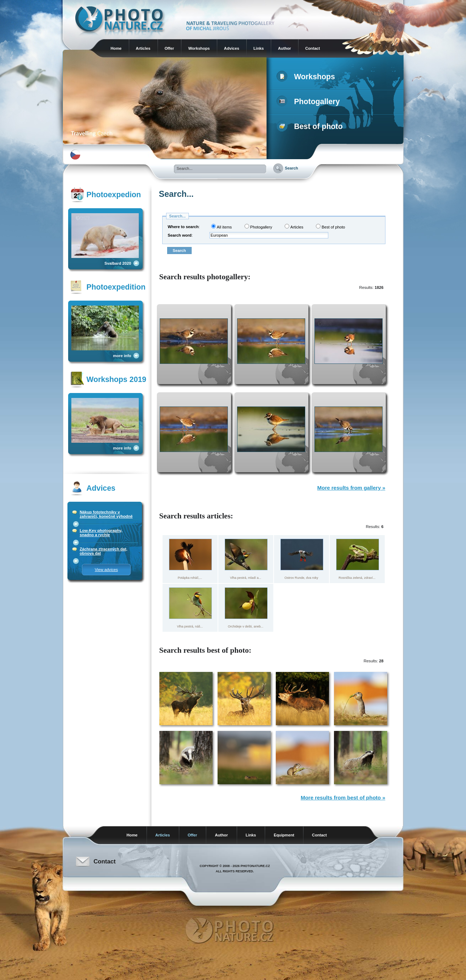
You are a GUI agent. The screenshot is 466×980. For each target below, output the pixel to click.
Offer (169, 48)
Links (259, 48)
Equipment (284, 835)
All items (221, 227)
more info (122, 356)
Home (116, 48)
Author (284, 48)
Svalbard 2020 (118, 263)
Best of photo (311, 126)
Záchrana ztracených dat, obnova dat (104, 551)
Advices (232, 48)
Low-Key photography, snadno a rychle (101, 533)
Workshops (199, 48)
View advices (106, 570)
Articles (143, 48)
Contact (313, 48)
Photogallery (310, 102)
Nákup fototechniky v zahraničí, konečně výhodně (106, 514)
